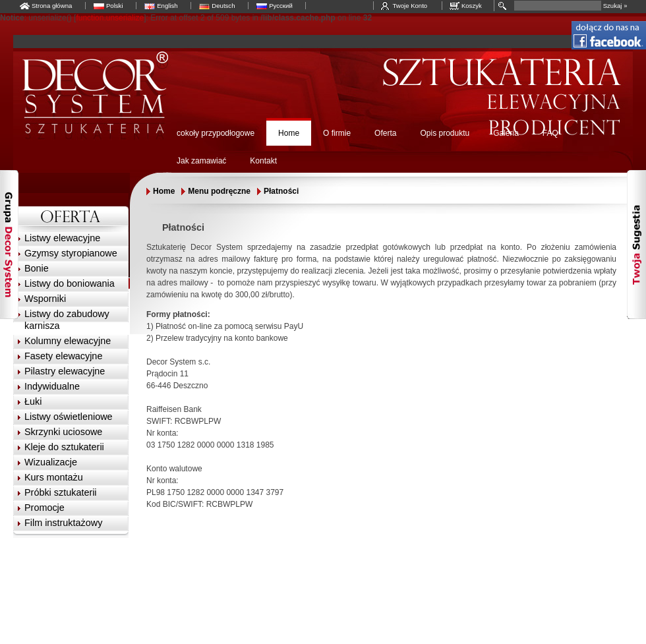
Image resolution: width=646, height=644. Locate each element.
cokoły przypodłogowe (216, 133)
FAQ (550, 133)
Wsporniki (45, 299)
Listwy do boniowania (70, 283)
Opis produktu (445, 133)
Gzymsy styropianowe (71, 253)
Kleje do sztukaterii (64, 447)
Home (289, 133)
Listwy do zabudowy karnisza (67, 320)
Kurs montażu (54, 477)
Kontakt (263, 161)
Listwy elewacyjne (62, 238)
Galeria (506, 133)
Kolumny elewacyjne (68, 341)
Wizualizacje (51, 462)
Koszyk (472, 6)
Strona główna (52, 6)
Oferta (385, 133)
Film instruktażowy (63, 523)
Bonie (37, 268)
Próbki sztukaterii (61, 492)
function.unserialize (110, 18)
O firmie (337, 133)
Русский (281, 6)
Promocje (44, 508)
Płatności (281, 191)
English (167, 6)
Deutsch (223, 6)
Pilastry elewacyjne (65, 371)
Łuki (33, 401)
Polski (115, 6)
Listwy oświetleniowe (69, 417)
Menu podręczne (219, 191)
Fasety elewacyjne (63, 356)
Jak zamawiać (201, 161)
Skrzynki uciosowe (63, 432)
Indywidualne (52, 386)
